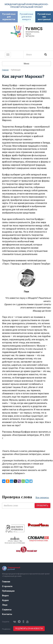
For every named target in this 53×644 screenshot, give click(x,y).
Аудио (5, 600)
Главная (5, 70)
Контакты (7, 614)
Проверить (42, 506)
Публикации (8, 591)
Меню (26, 64)
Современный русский (27, 44)
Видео (5, 596)
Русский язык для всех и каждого (26, 17)
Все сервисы (42, 498)
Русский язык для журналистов (9, 17)
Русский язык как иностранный (44, 17)
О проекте (7, 586)
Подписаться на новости (29, 629)
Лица (5, 605)
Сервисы (7, 610)
